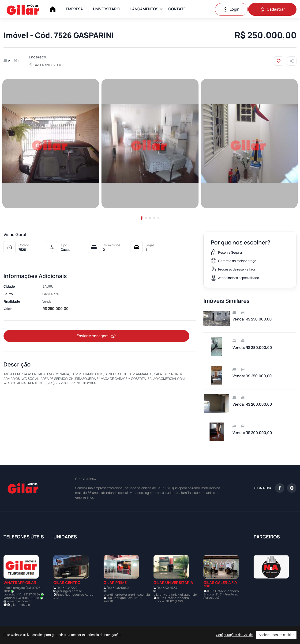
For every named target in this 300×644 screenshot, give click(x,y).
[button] (142, 218)
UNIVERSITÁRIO (107, 9)
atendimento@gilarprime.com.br (127, 594)
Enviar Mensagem (97, 336)
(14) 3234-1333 (167, 588)
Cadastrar (272, 9)
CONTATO (177, 9)
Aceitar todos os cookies (276, 635)
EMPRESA (74, 9)
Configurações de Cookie (234, 635)
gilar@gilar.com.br (69, 591)
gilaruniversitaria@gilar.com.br (175, 594)
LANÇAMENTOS (144, 9)
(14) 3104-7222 (67, 588)
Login (231, 9)
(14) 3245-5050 (118, 588)
